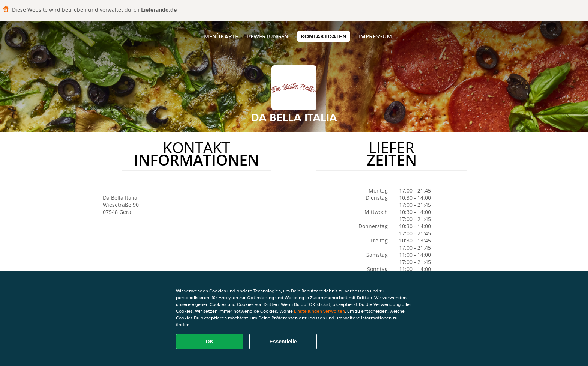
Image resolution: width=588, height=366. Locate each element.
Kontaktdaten (324, 36)
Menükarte (221, 36)
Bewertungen (268, 36)
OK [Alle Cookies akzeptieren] (210, 342)
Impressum (375, 36)
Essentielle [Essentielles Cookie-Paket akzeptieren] (283, 342)
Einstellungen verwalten (319, 311)
